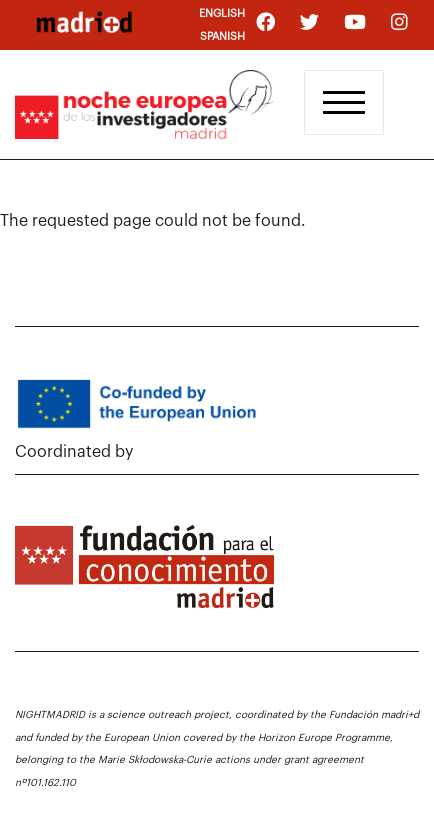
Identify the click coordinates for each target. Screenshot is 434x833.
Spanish (222, 36)
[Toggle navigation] (344, 102)
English (222, 13)
